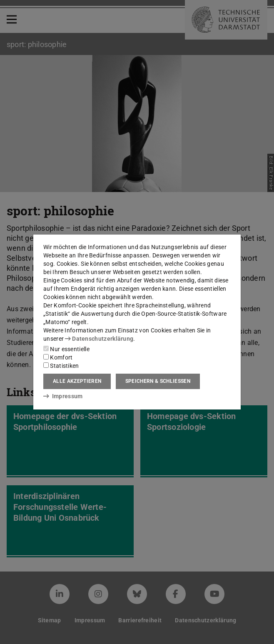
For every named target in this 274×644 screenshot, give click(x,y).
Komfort (58, 357)
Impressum (63, 396)
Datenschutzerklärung (99, 339)
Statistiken (61, 366)
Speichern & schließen (158, 381)
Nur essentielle (66, 349)
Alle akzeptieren (77, 381)
